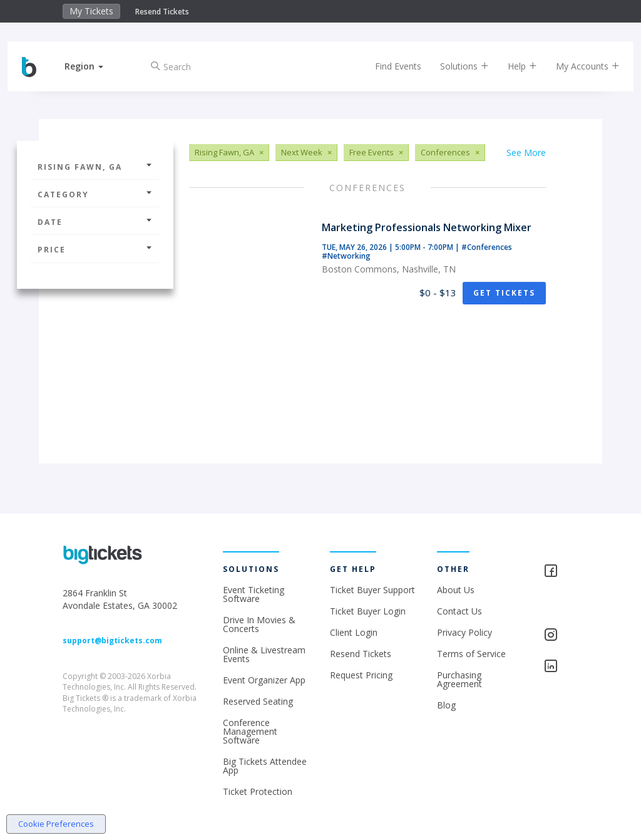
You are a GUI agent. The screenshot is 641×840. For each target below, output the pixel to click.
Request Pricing (361, 675)
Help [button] (512, 66)
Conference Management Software (250, 731)
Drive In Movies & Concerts (259, 624)
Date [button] (95, 222)
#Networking (346, 256)
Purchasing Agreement (459, 679)
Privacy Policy (464, 632)
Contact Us (459, 611)
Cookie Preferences (56, 824)
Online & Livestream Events (264, 654)
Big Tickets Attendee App (265, 766)
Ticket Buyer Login (368, 611)
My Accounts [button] (577, 66)
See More (526, 153)
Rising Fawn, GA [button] (95, 167)
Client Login (354, 632)
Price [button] (95, 250)
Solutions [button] (454, 66)
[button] (95, 66)
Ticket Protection (258, 791)
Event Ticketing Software (254, 594)
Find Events (387, 66)
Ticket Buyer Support (372, 590)
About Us (456, 590)
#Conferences (487, 247)
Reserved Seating (258, 701)
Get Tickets (504, 293)
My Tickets (91, 11)
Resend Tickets (162, 12)
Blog (446, 705)
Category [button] (95, 194)
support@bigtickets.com (112, 640)
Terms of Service (471, 654)
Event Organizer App (264, 680)
